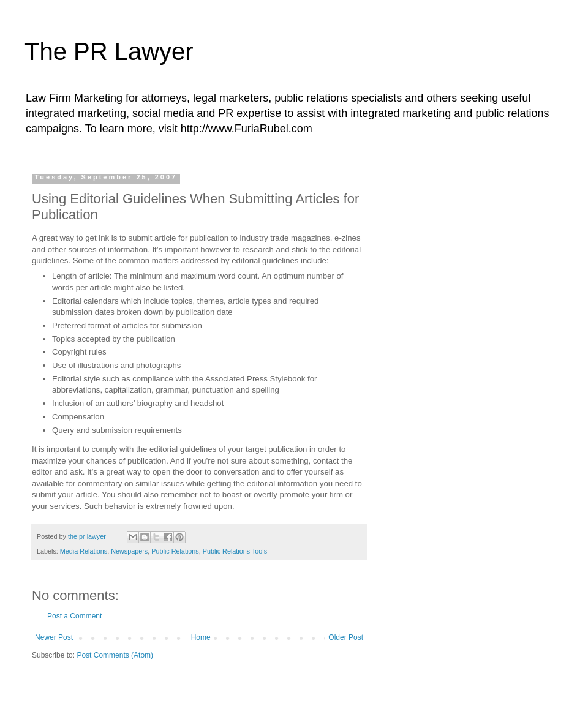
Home (201, 637)
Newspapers (129, 551)
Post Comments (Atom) (115, 655)
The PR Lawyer (109, 51)
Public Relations (175, 551)
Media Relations (84, 551)
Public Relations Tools (235, 551)
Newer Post (54, 637)
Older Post (346, 637)
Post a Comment (74, 616)
